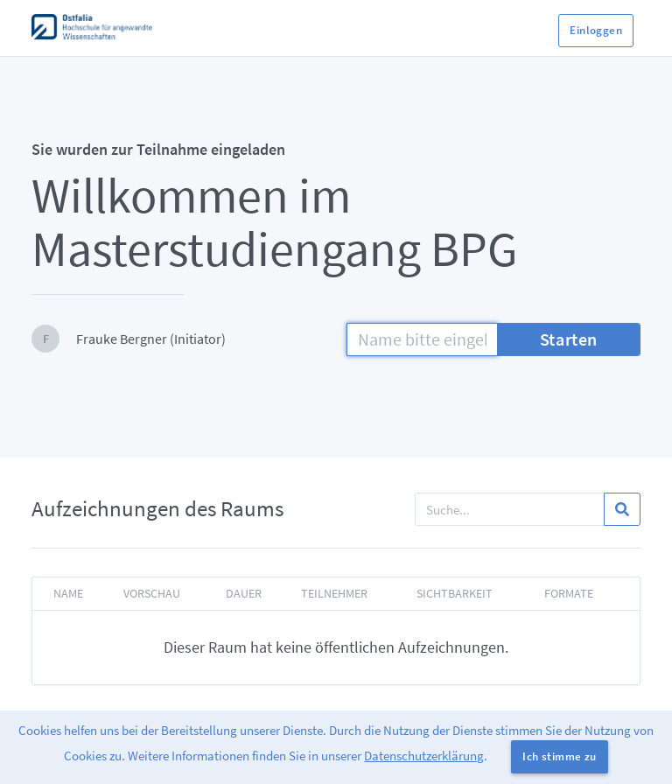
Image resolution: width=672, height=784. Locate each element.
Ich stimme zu (559, 756)
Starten (569, 339)
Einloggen (596, 30)
